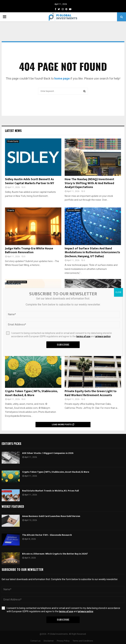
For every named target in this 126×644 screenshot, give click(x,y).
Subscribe (63, 620)
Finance (70, 141)
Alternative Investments (17, 282)
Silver (69, 282)
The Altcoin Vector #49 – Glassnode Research (47, 535)
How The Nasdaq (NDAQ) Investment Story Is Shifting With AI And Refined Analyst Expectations (89, 183)
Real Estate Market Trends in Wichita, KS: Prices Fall (50, 491)
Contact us (35, 641)
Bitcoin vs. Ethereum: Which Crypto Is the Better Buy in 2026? (55, 554)
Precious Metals (74, 210)
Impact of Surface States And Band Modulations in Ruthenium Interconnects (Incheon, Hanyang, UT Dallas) (92, 252)
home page (62, 78)
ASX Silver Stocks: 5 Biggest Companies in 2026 (48, 453)
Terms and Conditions (83, 641)
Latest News (13, 131)
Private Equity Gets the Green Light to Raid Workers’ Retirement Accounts (91, 393)
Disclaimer (49, 641)
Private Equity (13, 141)
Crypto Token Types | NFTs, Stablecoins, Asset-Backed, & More (31, 393)
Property (11, 210)
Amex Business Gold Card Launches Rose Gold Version (51, 516)
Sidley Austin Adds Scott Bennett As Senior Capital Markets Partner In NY (30, 181)
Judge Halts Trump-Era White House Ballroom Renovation (29, 250)
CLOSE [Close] (118, 292)
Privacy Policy (63, 641)
